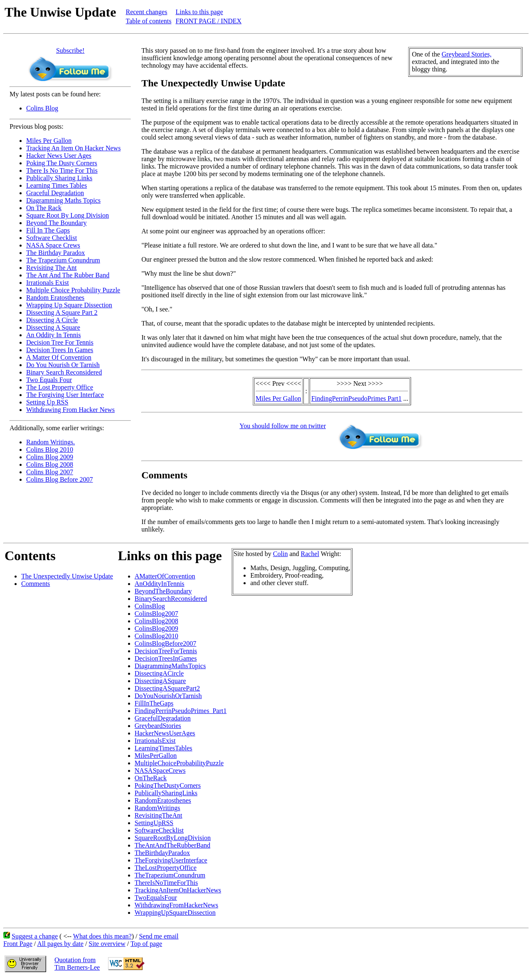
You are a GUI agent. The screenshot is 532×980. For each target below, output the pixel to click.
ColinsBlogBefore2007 (165, 643)
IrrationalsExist (155, 741)
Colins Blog (42, 108)
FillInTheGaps (154, 703)
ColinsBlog (150, 606)
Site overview (107, 944)
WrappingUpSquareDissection (175, 913)
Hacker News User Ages (59, 156)
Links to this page (199, 12)
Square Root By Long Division (68, 215)
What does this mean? (102, 936)
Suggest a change (35, 936)
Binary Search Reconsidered (64, 372)
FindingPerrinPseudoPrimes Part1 (356, 398)
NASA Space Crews (53, 245)
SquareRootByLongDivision (173, 838)
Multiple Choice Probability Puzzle (73, 290)
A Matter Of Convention (59, 357)
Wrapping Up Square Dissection (69, 305)
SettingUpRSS (154, 823)
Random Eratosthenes (55, 298)
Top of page (146, 944)
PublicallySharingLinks (166, 793)
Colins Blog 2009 (50, 457)
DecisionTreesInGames (166, 658)
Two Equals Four (49, 380)
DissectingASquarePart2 (167, 688)
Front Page (18, 944)
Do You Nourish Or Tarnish (63, 365)
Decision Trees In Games (60, 350)
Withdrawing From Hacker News (70, 410)
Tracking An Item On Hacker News (73, 148)
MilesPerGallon (156, 756)
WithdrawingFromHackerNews (176, 905)
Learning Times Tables (57, 185)
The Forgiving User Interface (65, 395)
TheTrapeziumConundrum (170, 875)
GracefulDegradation (163, 718)
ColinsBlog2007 (156, 614)
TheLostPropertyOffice (166, 868)
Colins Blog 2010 (50, 450)
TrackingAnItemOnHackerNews (178, 890)
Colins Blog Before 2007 (59, 479)
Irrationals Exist (48, 283)
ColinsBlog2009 (156, 628)
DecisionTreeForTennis (166, 651)
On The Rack (44, 208)
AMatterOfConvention (165, 576)
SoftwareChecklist (159, 830)
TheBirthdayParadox (162, 853)
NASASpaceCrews (160, 771)
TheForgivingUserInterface (171, 860)
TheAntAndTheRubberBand (172, 845)
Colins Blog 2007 (50, 472)
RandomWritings (158, 808)
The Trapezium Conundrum (63, 260)
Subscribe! (70, 50)
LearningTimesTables (164, 748)
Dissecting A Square (53, 327)
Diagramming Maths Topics (63, 200)
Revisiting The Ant (51, 268)
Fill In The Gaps (48, 230)
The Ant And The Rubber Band (68, 275)
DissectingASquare (160, 681)
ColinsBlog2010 (156, 636)
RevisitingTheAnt (159, 815)
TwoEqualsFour (156, 898)
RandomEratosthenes (163, 800)
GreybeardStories (158, 726)
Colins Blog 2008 (50, 464)
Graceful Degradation (55, 193)
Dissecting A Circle (52, 320)
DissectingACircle (159, 673)
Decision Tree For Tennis (60, 342)
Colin (281, 554)
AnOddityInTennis (160, 584)
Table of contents (148, 21)
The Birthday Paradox (55, 253)
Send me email (159, 936)
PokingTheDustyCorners (168, 785)
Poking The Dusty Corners (62, 163)
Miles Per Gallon (49, 141)
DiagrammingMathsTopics (170, 666)
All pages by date (60, 944)
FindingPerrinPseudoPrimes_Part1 (181, 711)
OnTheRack (151, 778)
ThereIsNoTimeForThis (166, 883)
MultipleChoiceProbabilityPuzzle (179, 763)
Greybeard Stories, (467, 54)
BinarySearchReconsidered (171, 599)
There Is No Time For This (62, 170)
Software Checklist (52, 238)
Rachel (310, 554)
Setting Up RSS (47, 402)
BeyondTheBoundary (163, 591)
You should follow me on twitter (283, 426)
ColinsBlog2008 (156, 621)
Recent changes (146, 12)
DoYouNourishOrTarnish (168, 696)
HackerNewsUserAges (165, 733)
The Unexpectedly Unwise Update (67, 576)
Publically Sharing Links (59, 178)
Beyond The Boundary (56, 223)
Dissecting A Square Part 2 (62, 312)
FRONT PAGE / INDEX (208, 21)
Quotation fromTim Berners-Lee (77, 964)
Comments (36, 584)
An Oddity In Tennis (53, 335)
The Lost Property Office (60, 387)
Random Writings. (50, 442)
